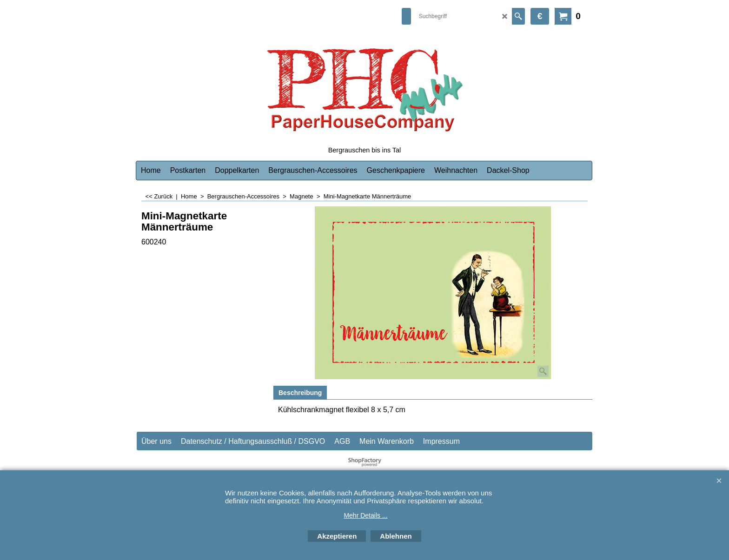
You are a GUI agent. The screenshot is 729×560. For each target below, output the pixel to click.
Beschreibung (300, 393)
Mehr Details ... (365, 515)
